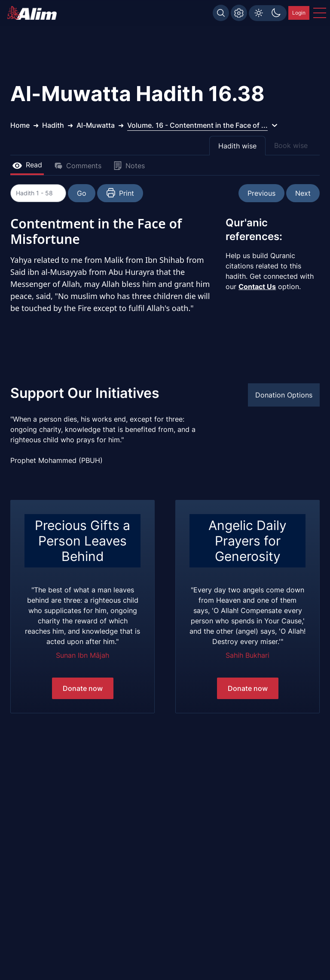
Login (299, 13)
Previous (261, 193)
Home (20, 125)
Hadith (53, 125)
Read (27, 165)
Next (303, 193)
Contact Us (257, 287)
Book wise (291, 145)
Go (103, 193)
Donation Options (284, 395)
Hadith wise (237, 146)
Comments (78, 166)
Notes (129, 166)
